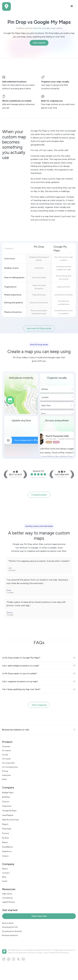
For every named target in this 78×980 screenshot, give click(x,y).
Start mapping (39, 705)
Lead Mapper (8, 815)
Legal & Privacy (9, 902)
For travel (6, 759)
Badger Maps (8, 793)
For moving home (10, 767)
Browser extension (10, 935)
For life (5, 755)
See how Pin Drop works (39, 328)
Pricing (5, 771)
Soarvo (5, 856)
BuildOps (6, 797)
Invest (5, 881)
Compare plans (39, 495)
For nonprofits (8, 763)
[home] (6, 6)
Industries (6, 775)
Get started (39, 43)
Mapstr (5, 824)
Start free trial (39, 916)
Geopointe (7, 806)
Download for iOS (10, 927)
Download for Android (12, 931)
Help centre (7, 894)
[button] (72, 6)
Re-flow (5, 838)
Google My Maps (9, 811)
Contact (6, 873)
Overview (6, 747)
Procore (6, 833)
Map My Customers (11, 820)
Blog (4, 877)
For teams (7, 751)
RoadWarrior (8, 847)
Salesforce (7, 851)
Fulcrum (6, 802)
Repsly (5, 842)
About (5, 869)
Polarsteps (7, 829)
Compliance (7, 898)
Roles (4, 779)
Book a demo (8, 923)
